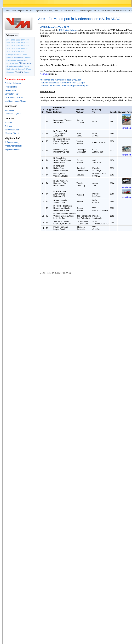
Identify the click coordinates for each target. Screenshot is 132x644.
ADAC (23, 52)
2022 (23, 49)
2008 (28, 40)
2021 (18, 49)
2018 (28, 46)
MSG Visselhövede (68, 30)
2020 (13, 49)
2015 (13, 46)
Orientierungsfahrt (15, 66)
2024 (8, 52)
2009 (8, 43)
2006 (18, 40)
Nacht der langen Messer (16, 101)
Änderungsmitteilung (14, 146)
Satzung (8, 126)
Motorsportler (12, 63)
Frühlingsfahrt (11, 87)
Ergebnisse (18, 57)
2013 (28, 43)
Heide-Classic (11, 90)
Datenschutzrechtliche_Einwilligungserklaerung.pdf (64, 86)
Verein (27, 72)
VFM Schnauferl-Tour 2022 (54, 27)
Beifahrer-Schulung (13, 83)
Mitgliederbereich (12, 149)
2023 (28, 49)
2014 (8, 46)
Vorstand (9, 123)
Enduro (10, 57)
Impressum (9, 110)
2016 (18, 46)
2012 (23, 43)
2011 (18, 43)
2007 (23, 40)
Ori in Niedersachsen (14, 98)
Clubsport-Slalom (14, 54)
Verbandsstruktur (12, 130)
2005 (13, 40)
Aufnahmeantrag (12, 142)
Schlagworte (12, 35)
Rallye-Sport (12, 69)
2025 (13, 52)
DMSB (24, 54)
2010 (13, 43)
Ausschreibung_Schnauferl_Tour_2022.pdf (60, 80)
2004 (8, 40)
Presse (26, 66)
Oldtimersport (25, 63)
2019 (8, 49)
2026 (18, 52)
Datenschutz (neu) (13, 114)
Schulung (10, 72)
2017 (23, 46)
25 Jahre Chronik (12, 133)
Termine (19, 72)
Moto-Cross (22, 60)
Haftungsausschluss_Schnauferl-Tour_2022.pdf (63, 83)
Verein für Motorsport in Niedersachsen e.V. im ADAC (79, 19)
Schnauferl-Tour (24, 69)
